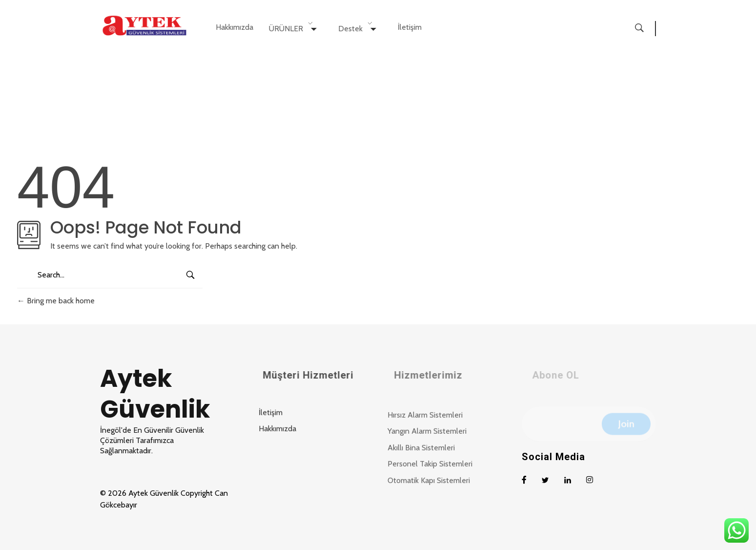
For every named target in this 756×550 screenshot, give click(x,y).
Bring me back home (56, 301)
